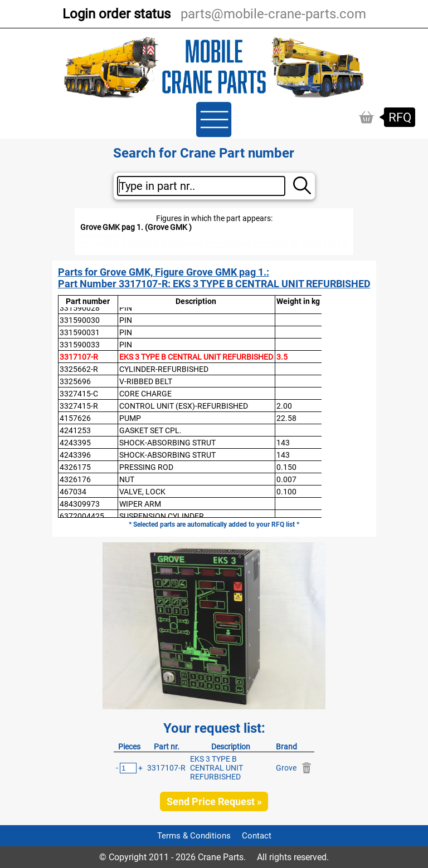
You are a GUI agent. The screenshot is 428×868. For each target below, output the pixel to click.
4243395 (75, 443)
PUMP (130, 418)
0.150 (286, 467)
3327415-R (79, 406)
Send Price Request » (214, 801)
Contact (257, 836)
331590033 (80, 345)
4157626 (75, 418)
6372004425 (82, 516)
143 (283, 443)
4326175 (75, 467)
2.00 (284, 406)
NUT (127, 479)
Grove (286, 768)
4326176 (75, 479)
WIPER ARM (140, 504)
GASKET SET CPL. (150, 430)
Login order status (116, 14)
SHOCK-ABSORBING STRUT (167, 443)
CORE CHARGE (145, 394)
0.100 (286, 492)
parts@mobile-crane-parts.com (273, 14)
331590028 (80, 308)
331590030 (80, 320)
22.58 (286, 418)
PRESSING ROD (146, 467)
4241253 (75, 430)
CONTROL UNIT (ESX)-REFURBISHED (184, 406)
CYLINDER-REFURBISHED (164, 369)
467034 (73, 492)
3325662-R (79, 369)
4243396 (75, 455)
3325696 (75, 381)
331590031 (80, 332)
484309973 (80, 504)
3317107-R (79, 357)
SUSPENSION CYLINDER (162, 516)
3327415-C (79, 394)
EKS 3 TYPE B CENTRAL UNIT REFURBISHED (196, 357)
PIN (126, 308)
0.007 (286, 479)
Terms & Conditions (194, 836)
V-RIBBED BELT (146, 381)
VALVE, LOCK (142, 492)
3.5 (282, 357)
